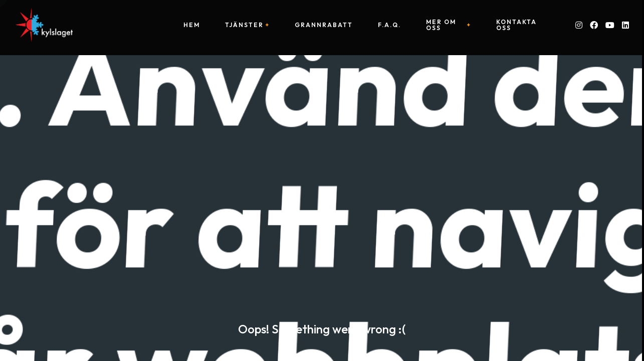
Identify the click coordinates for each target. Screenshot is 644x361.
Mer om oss (441, 25)
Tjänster (244, 25)
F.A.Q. (389, 25)
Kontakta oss (516, 25)
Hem (192, 25)
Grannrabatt (324, 25)
